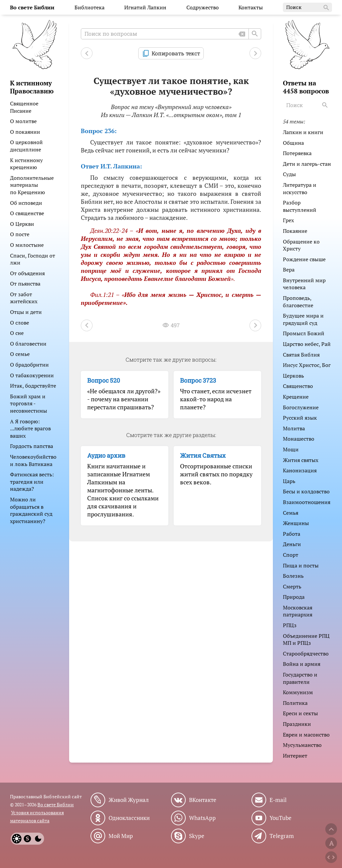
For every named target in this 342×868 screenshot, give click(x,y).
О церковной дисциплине (26, 146)
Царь (289, 481)
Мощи (291, 449)
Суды (289, 174)
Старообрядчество (306, 654)
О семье (20, 354)
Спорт (291, 555)
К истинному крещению (26, 164)
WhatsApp (202, 818)
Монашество (299, 439)
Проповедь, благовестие (298, 302)
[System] (27, 839)
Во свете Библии (56, 804)
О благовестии (28, 344)
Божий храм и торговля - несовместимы (29, 403)
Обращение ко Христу (301, 245)
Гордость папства (32, 446)
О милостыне (27, 245)
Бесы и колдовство (306, 491)
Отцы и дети (26, 312)
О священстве (27, 213)
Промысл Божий (304, 333)
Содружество (203, 7)
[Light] (17, 839)
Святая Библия (301, 355)
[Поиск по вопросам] (171, 34)
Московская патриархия (298, 611)
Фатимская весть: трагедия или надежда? (32, 482)
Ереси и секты (300, 713)
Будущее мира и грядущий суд (303, 319)
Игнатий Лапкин (145, 7)
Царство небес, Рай (307, 344)
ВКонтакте (203, 800)
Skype (197, 836)
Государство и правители (300, 678)
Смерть (292, 586)
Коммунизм (298, 692)
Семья (291, 513)
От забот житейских (24, 298)
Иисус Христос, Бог (307, 365)
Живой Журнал (129, 800)
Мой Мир (121, 836)
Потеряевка (297, 153)
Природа (294, 597)
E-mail (278, 800)
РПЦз (290, 625)
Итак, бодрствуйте (33, 386)
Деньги (292, 544)
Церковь (293, 376)
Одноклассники (129, 818)
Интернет (295, 756)
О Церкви (22, 224)
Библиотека (90, 7)
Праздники (297, 724)
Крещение (296, 397)
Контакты (251, 7)
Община (293, 143)
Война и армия (302, 664)
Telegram (282, 836)
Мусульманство (302, 745)
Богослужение (301, 407)
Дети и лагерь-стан (307, 164)
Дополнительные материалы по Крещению (32, 185)
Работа (292, 534)
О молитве (23, 121)
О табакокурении (32, 375)
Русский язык (300, 418)
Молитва (294, 428)
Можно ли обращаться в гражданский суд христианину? (31, 510)
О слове (20, 323)
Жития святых (301, 460)
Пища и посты (301, 565)
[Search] (326, 105)
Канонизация (300, 470)
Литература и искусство (300, 188)
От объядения (27, 273)
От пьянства (25, 284)
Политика (295, 703)
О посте (20, 234)
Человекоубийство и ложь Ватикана (33, 460)
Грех (288, 220)
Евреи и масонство (306, 735)
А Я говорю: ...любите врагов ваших (30, 428)
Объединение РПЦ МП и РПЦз (306, 639)
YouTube (281, 818)
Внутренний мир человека (304, 284)
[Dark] (38, 839)
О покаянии (25, 132)
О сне (17, 333)
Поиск (308, 8)
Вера (289, 270)
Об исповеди (26, 203)
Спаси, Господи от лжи (33, 259)
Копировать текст (176, 53)
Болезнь (293, 576)
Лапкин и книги (303, 132)
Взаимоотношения (307, 502)
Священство (298, 386)
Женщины (296, 523)
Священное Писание (24, 107)
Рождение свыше (304, 259)
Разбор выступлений (300, 206)
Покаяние (295, 231)
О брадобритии (29, 365)
